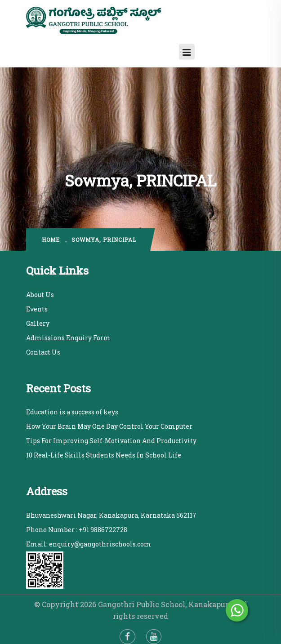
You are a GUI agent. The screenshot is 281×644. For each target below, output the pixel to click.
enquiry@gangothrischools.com (100, 544)
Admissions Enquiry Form (68, 338)
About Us (40, 295)
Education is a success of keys (72, 412)
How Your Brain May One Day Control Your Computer (109, 426)
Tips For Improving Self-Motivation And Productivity (111, 441)
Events (37, 309)
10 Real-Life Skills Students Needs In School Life (104, 455)
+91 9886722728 (103, 530)
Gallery (38, 323)
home (51, 240)
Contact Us (43, 352)
